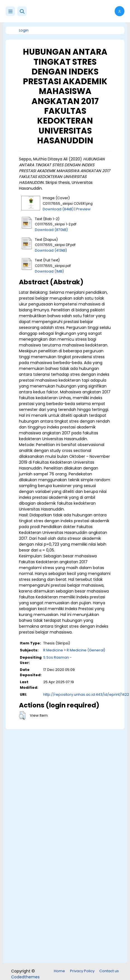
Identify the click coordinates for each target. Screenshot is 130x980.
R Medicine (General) (86, 650)
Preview (83, 209)
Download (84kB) (58, 209)
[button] (22, 11)
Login (24, 30)
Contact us (109, 971)
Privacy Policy (82, 971)
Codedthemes (25, 977)
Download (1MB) (49, 271)
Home (59, 971)
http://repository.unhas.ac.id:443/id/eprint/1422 (86, 694)
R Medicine (53, 650)
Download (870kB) (51, 230)
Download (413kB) (51, 250)
